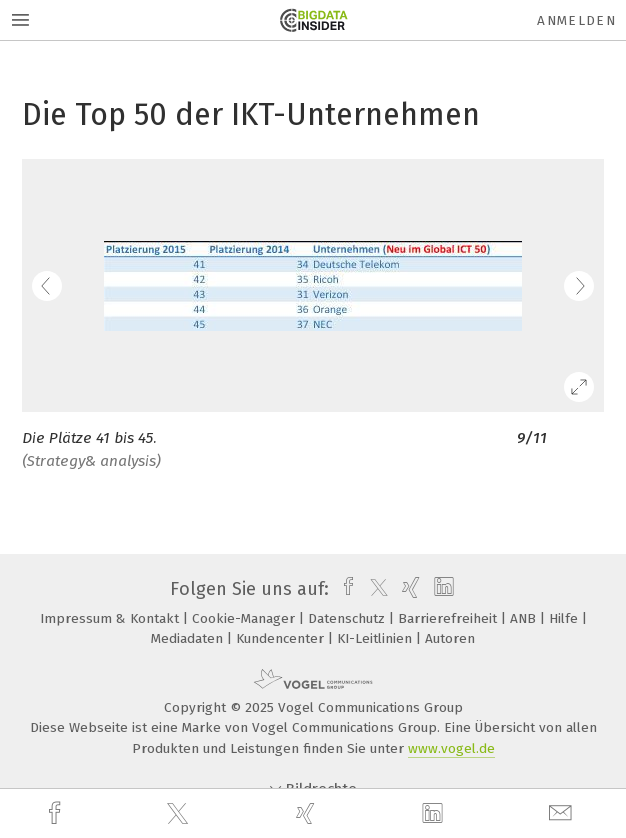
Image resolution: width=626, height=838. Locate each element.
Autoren (450, 638)
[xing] (308, 813)
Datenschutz (348, 618)
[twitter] (180, 814)
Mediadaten (189, 638)
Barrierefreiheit (449, 618)
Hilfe (565, 618)
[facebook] (57, 813)
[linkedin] (435, 814)
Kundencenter (282, 638)
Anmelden (576, 20)
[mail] (563, 813)
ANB (525, 618)
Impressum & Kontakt (111, 618)
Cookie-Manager (245, 618)
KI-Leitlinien (376, 638)
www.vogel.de (451, 748)
